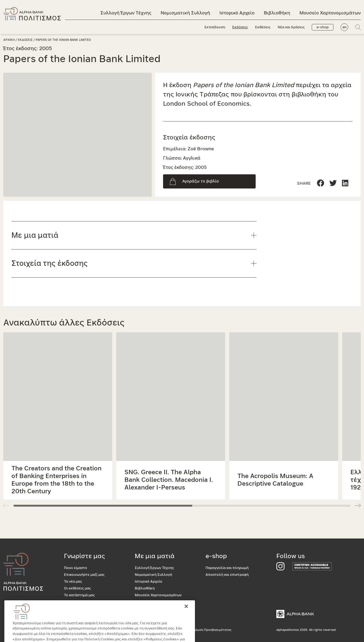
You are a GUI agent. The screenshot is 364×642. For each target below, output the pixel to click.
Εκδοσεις (25, 40)
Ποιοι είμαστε (76, 568)
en (345, 27)
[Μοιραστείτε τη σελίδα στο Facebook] (321, 183)
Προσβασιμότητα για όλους (87, 602)
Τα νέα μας (73, 582)
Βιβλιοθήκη (277, 13)
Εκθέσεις (263, 27)
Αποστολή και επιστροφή (227, 575)
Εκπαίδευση (215, 27)
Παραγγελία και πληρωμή (227, 568)
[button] (358, 506)
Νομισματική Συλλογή (185, 13)
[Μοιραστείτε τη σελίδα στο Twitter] (345, 183)
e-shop (323, 27)
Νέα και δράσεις (291, 27)
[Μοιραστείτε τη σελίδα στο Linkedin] (333, 183)
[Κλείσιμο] (186, 615)
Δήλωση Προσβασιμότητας (211, 630)
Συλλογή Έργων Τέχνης (126, 13)
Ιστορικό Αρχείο (237, 13)
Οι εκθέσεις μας (77, 588)
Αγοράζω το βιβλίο (201, 181)
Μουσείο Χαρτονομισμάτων (330, 13)
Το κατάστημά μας (79, 595)
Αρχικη (9, 40)
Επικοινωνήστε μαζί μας (84, 575)
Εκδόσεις (240, 27)
